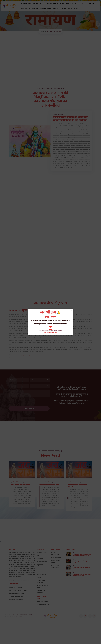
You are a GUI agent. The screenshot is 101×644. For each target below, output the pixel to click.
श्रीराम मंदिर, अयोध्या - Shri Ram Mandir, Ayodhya (51, 322)
